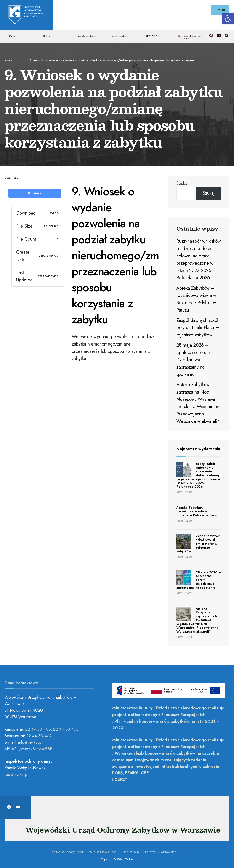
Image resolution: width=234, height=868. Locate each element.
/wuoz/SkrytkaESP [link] (36, 749)
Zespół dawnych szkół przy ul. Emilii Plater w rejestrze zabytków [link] (198, 327)
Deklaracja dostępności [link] (67, 852)
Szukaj (182, 183)
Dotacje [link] (47, 36)
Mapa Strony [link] (131, 852)
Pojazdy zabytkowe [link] (87, 36)
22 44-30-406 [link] (66, 729)
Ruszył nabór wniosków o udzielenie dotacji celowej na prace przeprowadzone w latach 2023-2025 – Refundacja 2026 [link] (198, 475)
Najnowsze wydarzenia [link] (198, 448)
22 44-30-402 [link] (39, 735)
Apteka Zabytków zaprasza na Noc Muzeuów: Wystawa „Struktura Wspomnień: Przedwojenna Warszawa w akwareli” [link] (199, 619)
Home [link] (8, 60)
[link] (228, 19)
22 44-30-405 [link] (38, 729)
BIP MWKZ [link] (151, 36)
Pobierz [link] (35, 193)
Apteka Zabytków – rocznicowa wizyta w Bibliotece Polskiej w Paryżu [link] (198, 511)
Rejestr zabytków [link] (120, 36)
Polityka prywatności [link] (103, 852)
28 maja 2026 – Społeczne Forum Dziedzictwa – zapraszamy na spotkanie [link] (193, 359)
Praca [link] (12, 36)
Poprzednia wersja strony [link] (163, 852)
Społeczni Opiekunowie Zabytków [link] (190, 37)
